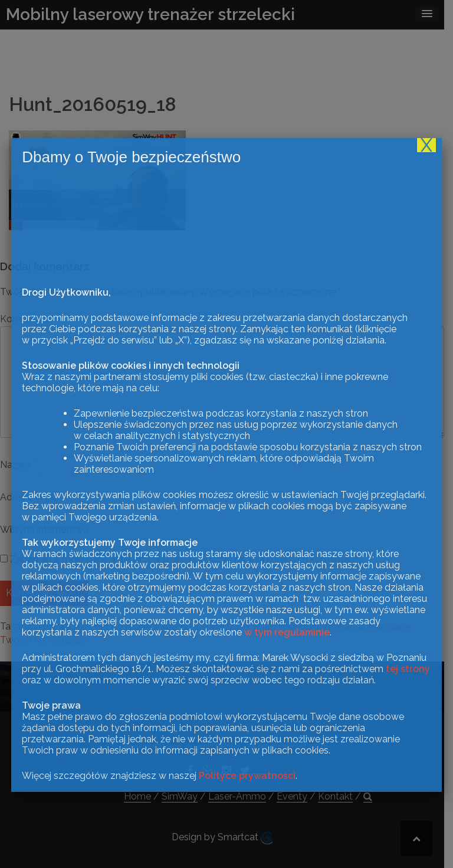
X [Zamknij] (426, 765)
